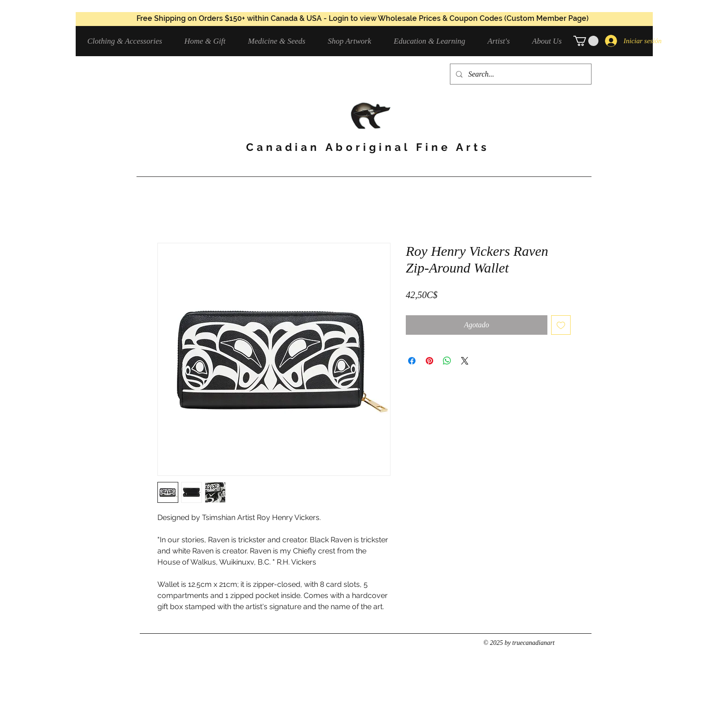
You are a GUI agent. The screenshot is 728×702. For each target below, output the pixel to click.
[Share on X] (465, 361)
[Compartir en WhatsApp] (447, 361)
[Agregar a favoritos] (561, 325)
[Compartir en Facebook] (412, 361)
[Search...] (520, 74)
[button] (129, 41)
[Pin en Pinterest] (429, 361)
